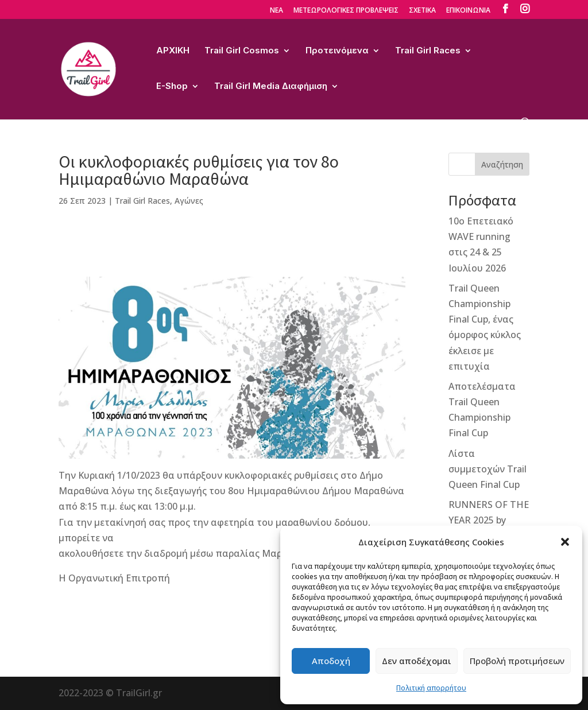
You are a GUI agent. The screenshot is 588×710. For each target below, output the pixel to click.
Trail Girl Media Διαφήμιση (271, 87)
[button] (565, 542)
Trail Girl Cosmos (242, 51)
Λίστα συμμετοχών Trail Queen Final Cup (488, 469)
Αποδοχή (331, 661)
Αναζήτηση (502, 164)
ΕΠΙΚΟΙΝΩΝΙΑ (468, 11)
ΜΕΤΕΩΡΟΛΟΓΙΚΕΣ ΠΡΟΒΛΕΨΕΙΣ (346, 11)
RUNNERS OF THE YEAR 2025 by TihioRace (489, 520)
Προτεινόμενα (337, 51)
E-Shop (172, 87)
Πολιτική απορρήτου (431, 688)
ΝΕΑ (276, 11)
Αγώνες (189, 201)
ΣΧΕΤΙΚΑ (422, 11)
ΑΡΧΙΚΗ (173, 51)
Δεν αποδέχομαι (417, 661)
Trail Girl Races (428, 51)
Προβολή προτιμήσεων (517, 661)
